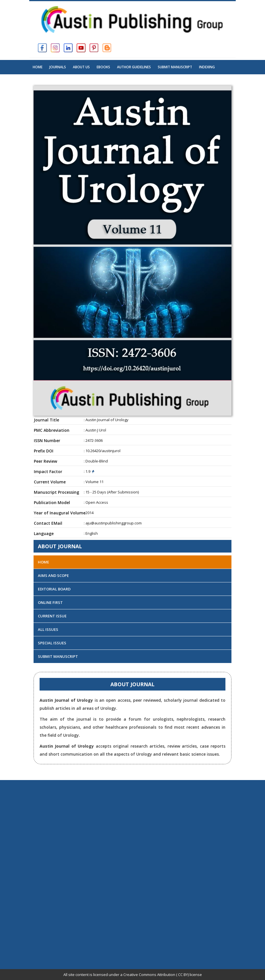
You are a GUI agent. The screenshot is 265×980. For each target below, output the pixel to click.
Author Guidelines (134, 67)
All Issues (48, 629)
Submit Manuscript (175, 67)
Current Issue (52, 616)
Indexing (207, 67)
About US (81, 67)
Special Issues (52, 643)
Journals (58, 67)
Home (38, 67)
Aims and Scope (53, 575)
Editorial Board (54, 589)
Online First (50, 602)
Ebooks (103, 67)
